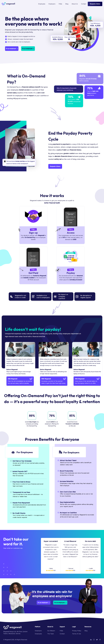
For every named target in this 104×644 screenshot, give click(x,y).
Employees (38, 634)
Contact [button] (62, 634)
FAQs (61, 631)
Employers (38, 631)
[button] (84, 4)
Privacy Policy (77, 631)
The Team (51, 634)
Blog (86, 631)
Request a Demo (95, 4)
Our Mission (51, 631)
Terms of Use (76, 634)
